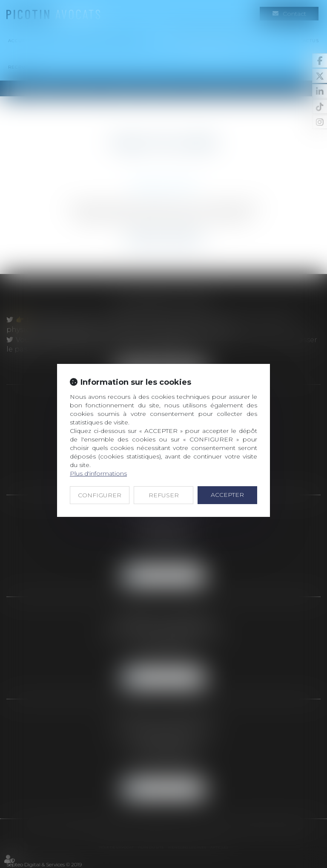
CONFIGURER (100, 495)
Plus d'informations (98, 473)
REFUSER (164, 495)
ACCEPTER (227, 495)
